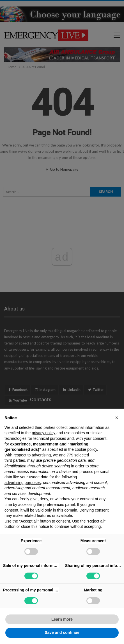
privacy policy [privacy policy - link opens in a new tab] (43, 433)
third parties (15, 460)
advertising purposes (23, 483)
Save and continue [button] (62, 632)
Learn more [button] (62, 619)
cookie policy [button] (86, 449)
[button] (117, 418)
